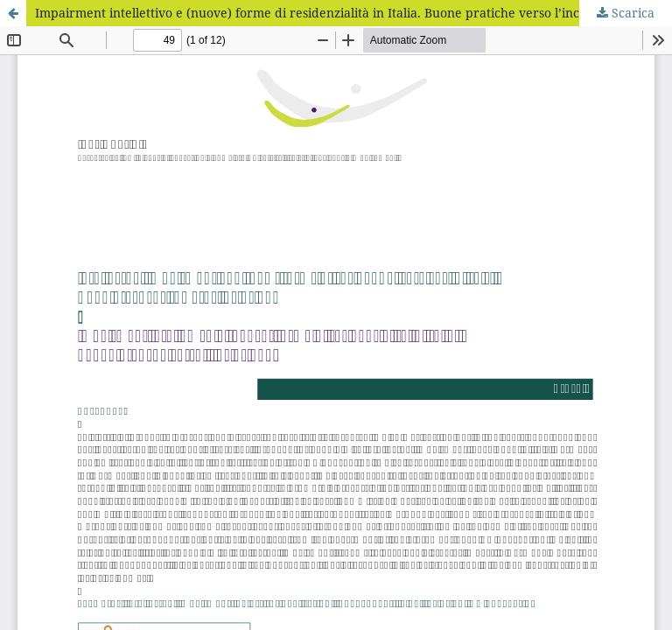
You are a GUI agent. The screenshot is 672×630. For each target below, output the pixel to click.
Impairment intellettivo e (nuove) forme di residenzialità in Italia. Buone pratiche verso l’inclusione (328, 13)
